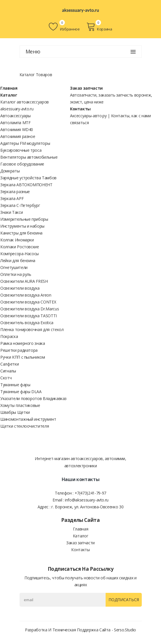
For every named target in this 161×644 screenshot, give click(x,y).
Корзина (99, 27)
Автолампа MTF (15, 123)
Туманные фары (15, 385)
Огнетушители (14, 267)
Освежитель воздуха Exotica (27, 323)
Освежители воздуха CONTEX (28, 302)
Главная (9, 88)
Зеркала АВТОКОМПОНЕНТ (26, 185)
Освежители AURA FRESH (24, 281)
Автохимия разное (18, 136)
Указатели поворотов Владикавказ (33, 398)
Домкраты (10, 171)
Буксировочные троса (21, 150)
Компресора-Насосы (20, 254)
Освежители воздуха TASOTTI (29, 316)
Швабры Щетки (15, 412)
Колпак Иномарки (17, 240)
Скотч (6, 378)
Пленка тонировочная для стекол (32, 329)
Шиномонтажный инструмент (28, 419)
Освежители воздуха (20, 288)
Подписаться (124, 600)
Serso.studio (125, 630)
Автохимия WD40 (17, 129)
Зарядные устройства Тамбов (28, 178)
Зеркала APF (12, 198)
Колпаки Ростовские (20, 247)
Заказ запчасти (86, 88)
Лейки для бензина (18, 261)
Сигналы (8, 371)
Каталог (9, 95)
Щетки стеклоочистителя (25, 426)
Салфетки (9, 364)
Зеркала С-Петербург (20, 205)
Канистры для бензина (21, 233)
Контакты (80, 109)
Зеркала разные (15, 192)
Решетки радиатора (19, 350)
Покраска (9, 336)
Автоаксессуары (15, 116)
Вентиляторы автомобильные (29, 157)
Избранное (64, 27)
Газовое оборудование (22, 164)
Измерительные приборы (24, 219)
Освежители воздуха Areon (26, 295)
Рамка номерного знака (23, 343)
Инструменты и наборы (22, 226)
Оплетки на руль (16, 274)
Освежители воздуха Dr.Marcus (30, 309)
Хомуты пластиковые (20, 405)
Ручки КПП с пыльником (23, 357)
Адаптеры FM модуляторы (25, 143)
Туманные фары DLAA (21, 392)
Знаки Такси (11, 212)
